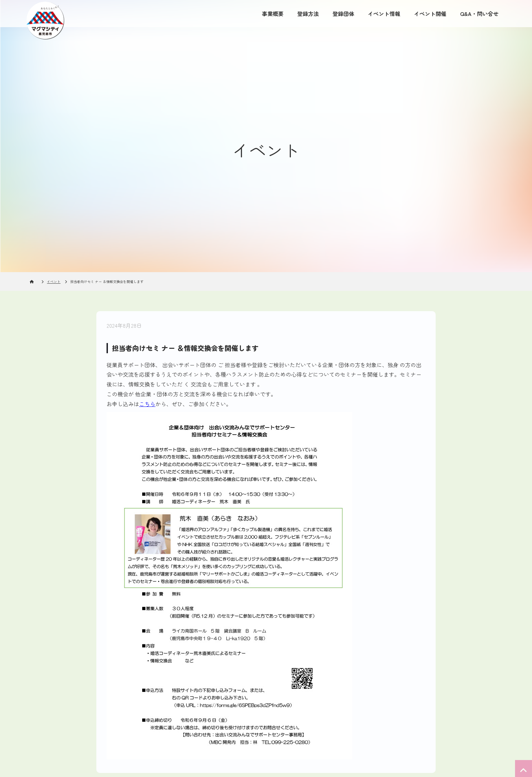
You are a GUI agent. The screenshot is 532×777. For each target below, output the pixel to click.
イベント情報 (384, 14)
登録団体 (343, 14)
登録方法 (308, 14)
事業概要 (273, 14)
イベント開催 (430, 14)
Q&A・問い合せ (479, 14)
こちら (147, 404)
